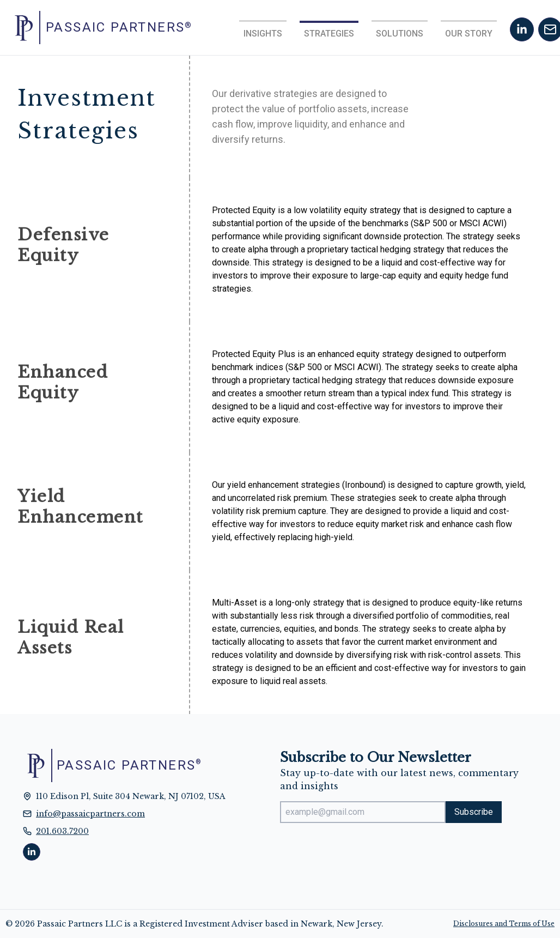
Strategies (329, 34)
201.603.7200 (62, 831)
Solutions (400, 34)
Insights (263, 34)
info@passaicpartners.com (90, 814)
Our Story (469, 34)
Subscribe (474, 812)
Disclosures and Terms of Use (504, 924)
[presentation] (363, 853)
